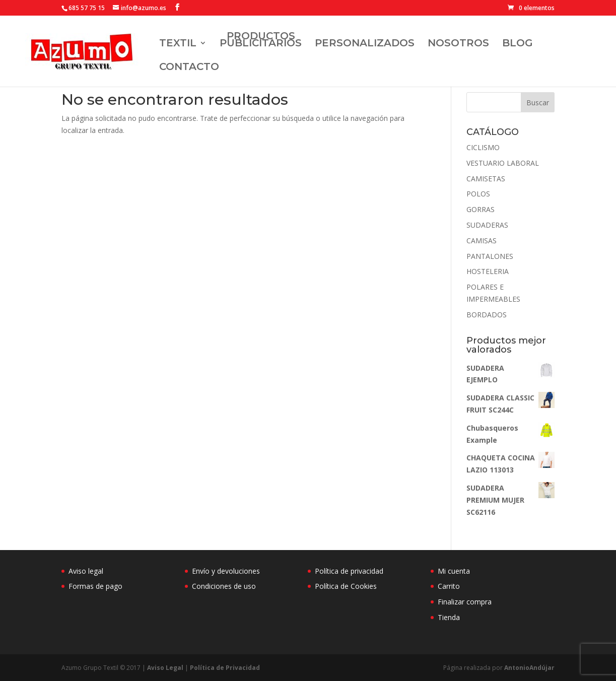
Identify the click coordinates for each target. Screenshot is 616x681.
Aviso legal (86, 571)
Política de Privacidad (225, 668)
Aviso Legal (165, 668)
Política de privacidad (349, 571)
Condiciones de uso (224, 586)
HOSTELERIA (488, 271)
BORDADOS (487, 315)
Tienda (449, 617)
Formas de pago (95, 586)
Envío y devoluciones (226, 571)
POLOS (478, 194)
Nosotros (458, 44)
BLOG (518, 44)
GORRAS (481, 209)
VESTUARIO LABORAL (503, 163)
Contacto (189, 68)
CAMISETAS (486, 179)
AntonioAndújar (529, 668)
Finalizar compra (465, 602)
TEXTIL (178, 44)
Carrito (449, 586)
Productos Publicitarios (261, 41)
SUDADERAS (487, 225)
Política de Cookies (346, 586)
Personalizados (365, 44)
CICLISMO (483, 147)
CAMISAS (482, 241)
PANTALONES (490, 256)
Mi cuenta (454, 571)
